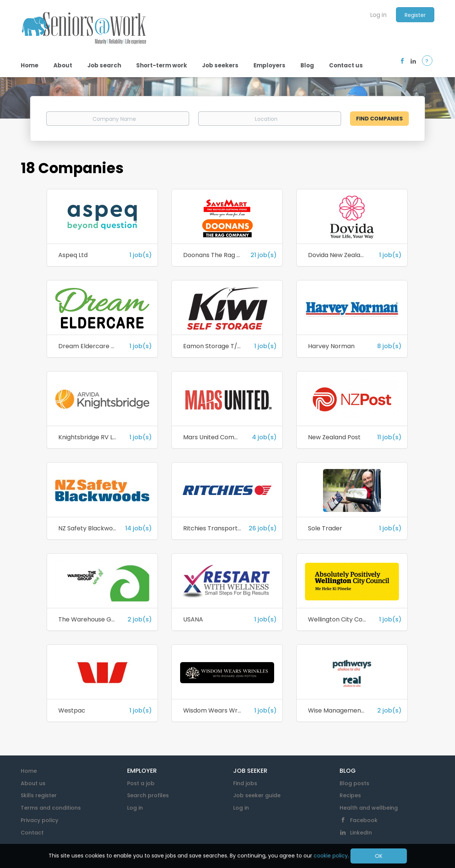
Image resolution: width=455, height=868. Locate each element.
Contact (32, 833)
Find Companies (379, 119)
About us (33, 783)
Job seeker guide (257, 795)
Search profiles (148, 795)
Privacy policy (39, 820)
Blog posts (354, 783)
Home (29, 771)
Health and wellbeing (369, 808)
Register (415, 15)
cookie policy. (331, 856)
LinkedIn (361, 833)
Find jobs (245, 783)
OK (379, 856)
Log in (378, 15)
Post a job (141, 783)
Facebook (364, 820)
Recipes (350, 795)
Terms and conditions (51, 808)
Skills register (39, 795)
